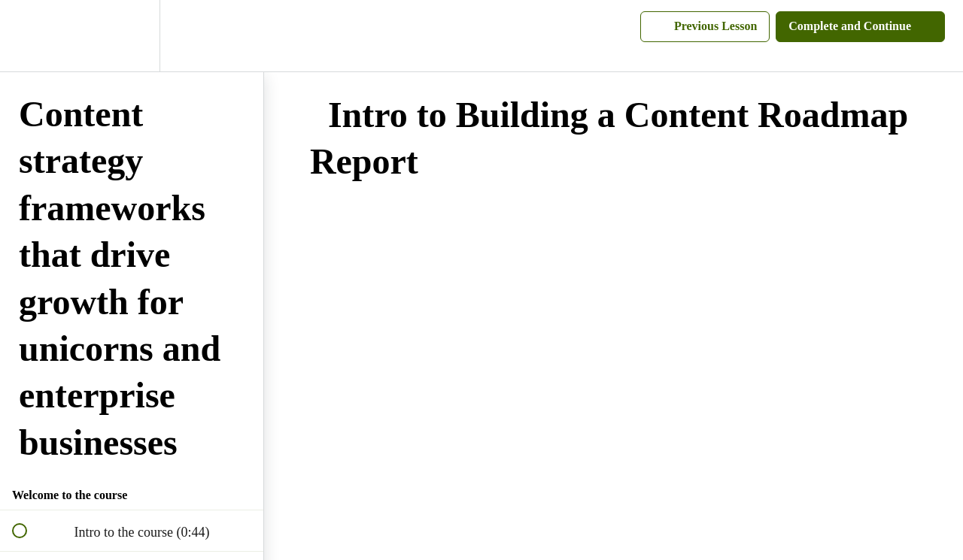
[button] (28, 36)
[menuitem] (132, 36)
